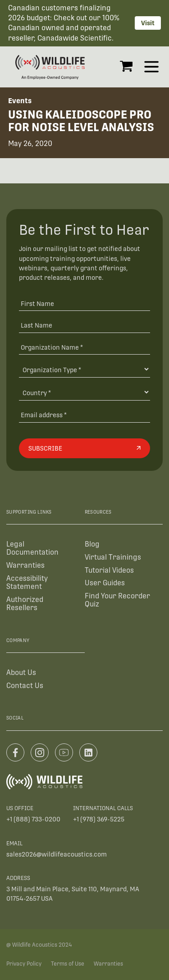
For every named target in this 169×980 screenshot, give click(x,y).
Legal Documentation (32, 548)
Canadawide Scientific (75, 38)
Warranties (25, 565)
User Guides (105, 583)
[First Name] (84, 303)
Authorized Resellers (25, 604)
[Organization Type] (84, 369)
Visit (148, 23)
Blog (92, 544)
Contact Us (25, 686)
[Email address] (84, 415)
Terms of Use (68, 964)
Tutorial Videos (109, 570)
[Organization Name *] (84, 347)
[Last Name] (84, 325)
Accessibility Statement (27, 582)
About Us (21, 672)
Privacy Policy (24, 964)
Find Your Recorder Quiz (117, 600)
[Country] (84, 392)
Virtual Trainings (113, 557)
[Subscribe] (84, 448)
